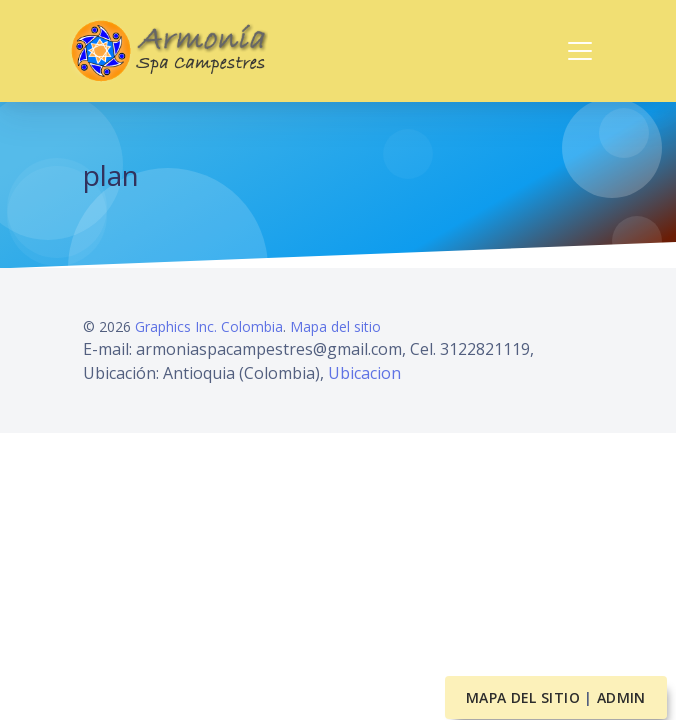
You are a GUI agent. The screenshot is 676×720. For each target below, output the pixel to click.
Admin (621, 697)
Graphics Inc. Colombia (209, 326)
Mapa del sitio (335, 326)
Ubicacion (364, 373)
